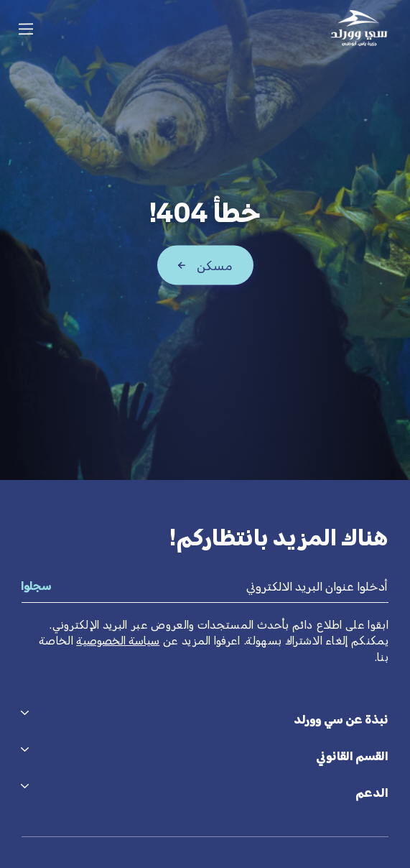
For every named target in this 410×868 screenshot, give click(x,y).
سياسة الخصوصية (118, 641)
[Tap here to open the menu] (26, 29)
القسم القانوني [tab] (352, 756)
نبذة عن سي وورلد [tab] (341, 719)
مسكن (215, 266)
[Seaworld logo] (359, 28)
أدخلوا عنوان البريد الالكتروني (317, 586)
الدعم (372, 793)
